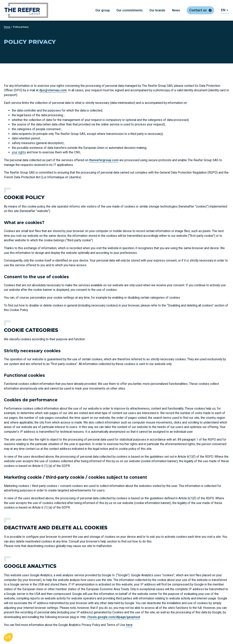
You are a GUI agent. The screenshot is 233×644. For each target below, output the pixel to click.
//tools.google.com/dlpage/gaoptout (114, 617)
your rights (19, 152)
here (129, 625)
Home (7, 27)
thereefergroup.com (104, 160)
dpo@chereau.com (53, 90)
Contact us (198, 10)
